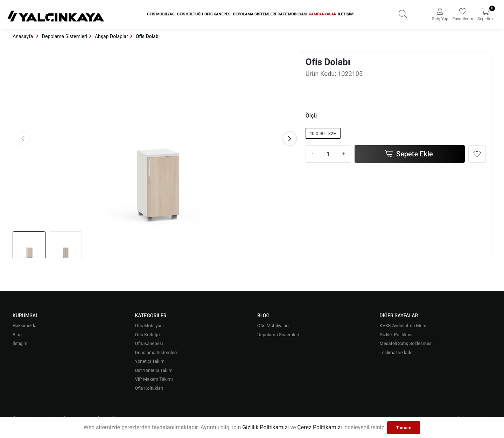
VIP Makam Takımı (154, 379)
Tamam (404, 428)
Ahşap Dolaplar (111, 36)
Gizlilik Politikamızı (265, 427)
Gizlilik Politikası (396, 335)
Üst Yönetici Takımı (154, 370)
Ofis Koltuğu (190, 14)
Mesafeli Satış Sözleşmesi (406, 343)
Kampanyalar (323, 14)
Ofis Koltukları (149, 388)
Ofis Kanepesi (218, 14)
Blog (17, 335)
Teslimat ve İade (396, 352)
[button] (290, 139)
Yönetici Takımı (150, 361)
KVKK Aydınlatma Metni (404, 326)
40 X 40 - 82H (323, 133)
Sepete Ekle (414, 154)
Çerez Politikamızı (319, 427)
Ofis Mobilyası (161, 14)
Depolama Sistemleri (255, 14)
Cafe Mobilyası (292, 14)
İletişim (346, 14)
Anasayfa (23, 36)
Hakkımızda (24, 326)
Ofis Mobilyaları (273, 326)
